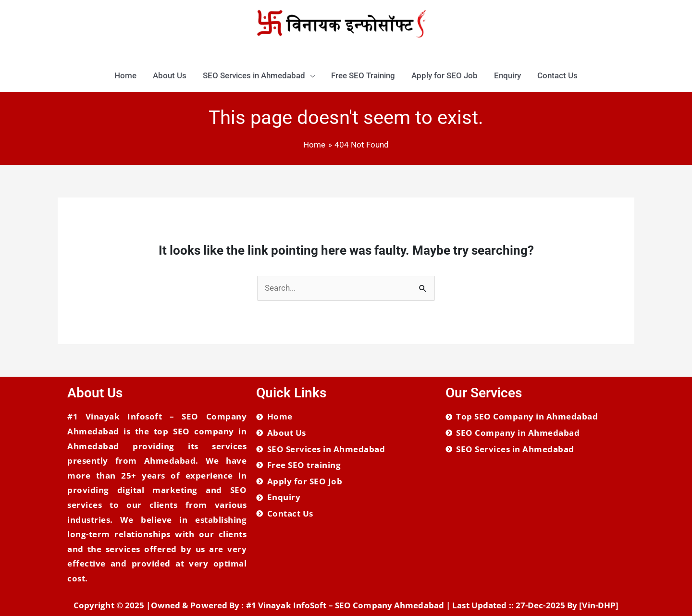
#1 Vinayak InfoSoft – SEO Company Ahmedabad (345, 605)
